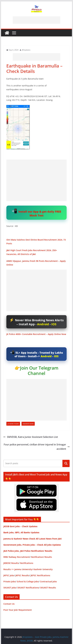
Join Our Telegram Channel (39, 371)
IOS (54, 324)
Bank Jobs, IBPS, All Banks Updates (21, 532)
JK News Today (13, 424)
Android (43, 324)
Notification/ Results (41, 557)
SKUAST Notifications (28, 588)
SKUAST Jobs (10, 588)
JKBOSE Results (11, 563)
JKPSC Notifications (40, 575)
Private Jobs (9, 581)
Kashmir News (28, 424)
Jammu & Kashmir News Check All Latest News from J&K (32, 539)
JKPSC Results (22, 575)
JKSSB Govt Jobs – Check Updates (20, 526)
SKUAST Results (48, 588)
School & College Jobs (28, 581)
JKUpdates (26, 50)
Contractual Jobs (48, 581)
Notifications (27, 563)
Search (66, 463)
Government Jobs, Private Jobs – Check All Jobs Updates (32, 545)
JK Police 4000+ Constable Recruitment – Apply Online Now (36, 334)
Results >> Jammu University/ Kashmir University (28, 569)
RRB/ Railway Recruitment (17, 557)
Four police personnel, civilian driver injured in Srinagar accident (37, 447)
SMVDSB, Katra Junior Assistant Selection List (31, 437)
